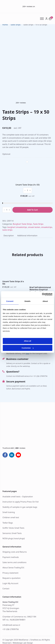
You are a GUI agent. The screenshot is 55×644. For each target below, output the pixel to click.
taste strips (7, 230)
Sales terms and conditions (14, 562)
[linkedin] (12, 455)
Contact (6, 589)
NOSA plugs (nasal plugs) (14, 538)
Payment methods (11, 557)
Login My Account (10, 583)
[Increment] (30, 190)
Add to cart (33, 210)
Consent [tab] (10, 301)
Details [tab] (28, 301)
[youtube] (18, 455)
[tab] (9, 236)
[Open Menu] (43, 19)
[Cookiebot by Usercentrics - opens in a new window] (42, 295)
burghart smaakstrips (17, 227)
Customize (28, 348)
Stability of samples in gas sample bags (20, 507)
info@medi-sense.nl (11, 625)
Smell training (9, 512)
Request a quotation (11, 578)
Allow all (27, 341)
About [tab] (45, 301)
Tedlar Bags (8, 523)
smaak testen (34, 227)
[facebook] (5, 455)
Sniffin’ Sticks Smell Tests (13, 528)
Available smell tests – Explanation (18, 497)
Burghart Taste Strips (22, 224)
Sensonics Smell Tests (12, 533)
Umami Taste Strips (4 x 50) (27, 185)
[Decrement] (25, 190)
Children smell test (11, 517)
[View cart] (50, 19)
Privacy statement (10, 573)
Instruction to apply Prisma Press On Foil (21, 502)
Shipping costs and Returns (15, 552)
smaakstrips (47, 227)
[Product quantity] (27, 190)
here (27, 353)
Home (5, 25)
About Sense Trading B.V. (13, 568)
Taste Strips (15, 25)
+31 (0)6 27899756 (11, 629)
